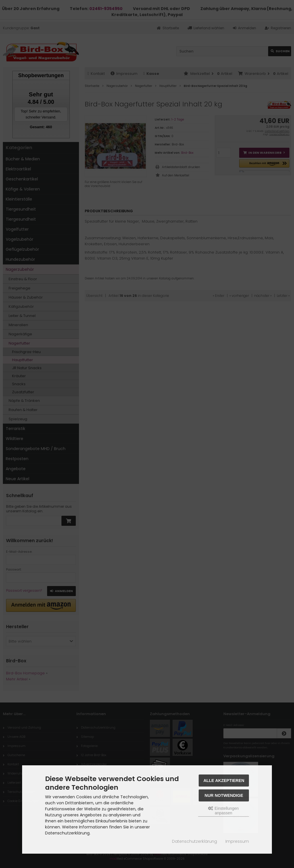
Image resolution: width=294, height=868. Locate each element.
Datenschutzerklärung (195, 841)
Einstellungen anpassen (223, 811)
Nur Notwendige (224, 795)
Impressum (237, 841)
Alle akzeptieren (224, 781)
